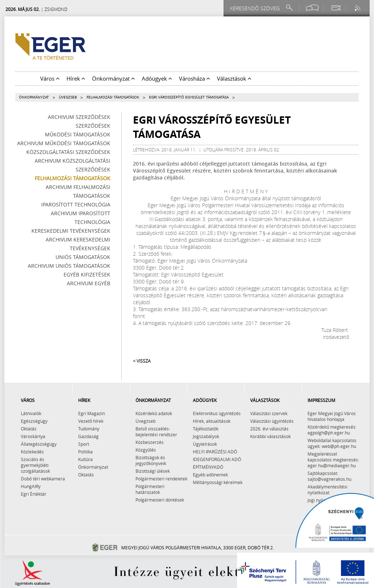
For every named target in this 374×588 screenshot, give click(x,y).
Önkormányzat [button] (113, 78)
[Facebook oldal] (312, 8)
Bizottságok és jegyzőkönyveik (151, 460)
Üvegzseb (68, 97)
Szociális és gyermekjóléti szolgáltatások (35, 465)
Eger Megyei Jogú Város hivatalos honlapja (332, 416)
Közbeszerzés (150, 442)
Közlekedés (32, 452)
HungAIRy (31, 486)
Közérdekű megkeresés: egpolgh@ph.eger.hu (332, 430)
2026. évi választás (269, 429)
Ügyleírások (205, 444)
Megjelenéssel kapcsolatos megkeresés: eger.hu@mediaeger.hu (333, 460)
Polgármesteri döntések (160, 500)
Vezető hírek (91, 421)
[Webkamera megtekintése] (336, 8)
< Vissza (142, 361)
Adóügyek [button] (157, 78)
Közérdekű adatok (154, 413)
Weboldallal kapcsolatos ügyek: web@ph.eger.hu (332, 443)
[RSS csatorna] (358, 8)
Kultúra (85, 459)
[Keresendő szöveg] (256, 8)
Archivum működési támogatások (64, 143)
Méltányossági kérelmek (218, 482)
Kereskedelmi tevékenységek (71, 231)
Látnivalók (31, 413)
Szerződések (93, 126)
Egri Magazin (91, 413)
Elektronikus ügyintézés (217, 413)
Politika (85, 452)
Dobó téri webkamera (43, 479)
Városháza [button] (194, 78)
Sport (84, 444)
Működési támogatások (78, 134)
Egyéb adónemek (210, 475)
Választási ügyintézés (272, 421)
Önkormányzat (34, 97)
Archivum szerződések (79, 117)
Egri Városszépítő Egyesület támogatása (189, 97)
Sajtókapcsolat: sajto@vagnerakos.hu (329, 476)
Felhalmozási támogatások (113, 97)
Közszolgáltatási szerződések (68, 152)
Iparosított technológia (76, 204)
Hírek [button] (76, 78)
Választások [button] (234, 78)
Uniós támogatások (83, 257)
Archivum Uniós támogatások (69, 266)
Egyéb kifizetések (87, 274)
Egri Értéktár (34, 494)
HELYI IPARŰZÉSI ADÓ (215, 452)
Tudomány (89, 429)
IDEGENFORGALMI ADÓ (217, 459)
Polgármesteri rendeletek (161, 479)
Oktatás (29, 429)
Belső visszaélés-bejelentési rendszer (156, 432)
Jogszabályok (206, 436)
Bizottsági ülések (153, 471)
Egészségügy (34, 421)
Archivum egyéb (89, 283)
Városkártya (33, 436)
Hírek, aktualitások (212, 421)
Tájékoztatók (206, 429)
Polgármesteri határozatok (150, 489)
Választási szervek (269, 413)
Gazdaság (88, 436)
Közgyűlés (146, 450)
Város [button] (50, 78)
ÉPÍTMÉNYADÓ (208, 467)
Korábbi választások (270, 436)
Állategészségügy (39, 444)
